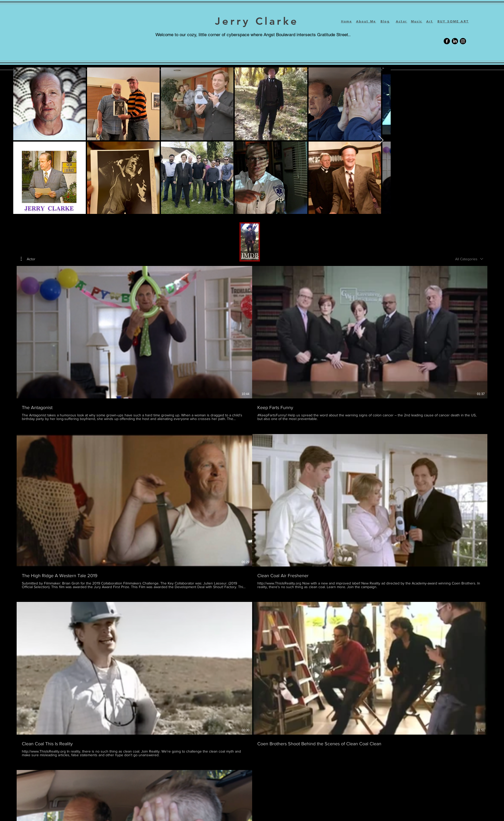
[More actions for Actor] (28, 259)
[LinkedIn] (455, 41)
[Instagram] (463, 41)
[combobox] (469, 259)
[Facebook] (447, 41)
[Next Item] (381, 140)
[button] (28, 259)
